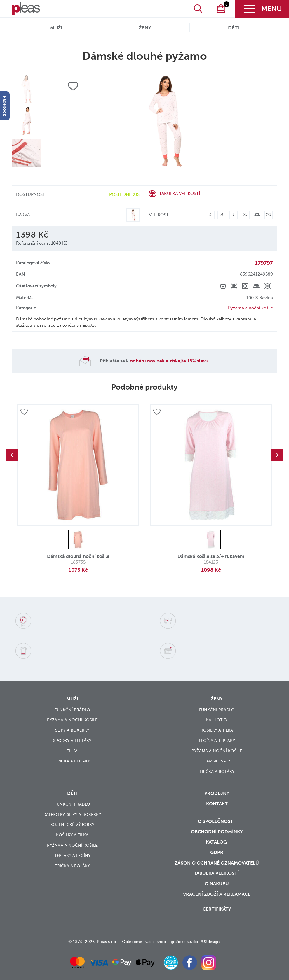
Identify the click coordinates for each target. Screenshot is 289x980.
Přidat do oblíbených (24, 412)
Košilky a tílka (217, 730)
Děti (234, 28)
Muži (56, 28)
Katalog (217, 842)
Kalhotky (217, 720)
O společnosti (217, 821)
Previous (12, 455)
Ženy (145, 28)
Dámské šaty (217, 761)
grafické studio (184, 942)
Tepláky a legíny (72, 856)
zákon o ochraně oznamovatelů (217, 863)
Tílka (72, 751)
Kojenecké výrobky (72, 825)
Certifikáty (217, 909)
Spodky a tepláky (72, 741)
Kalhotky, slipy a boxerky (72, 815)
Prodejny (217, 793)
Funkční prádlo (72, 710)
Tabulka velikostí (180, 194)
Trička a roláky (72, 761)
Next (277, 455)
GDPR (217, 852)
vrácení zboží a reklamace (217, 894)
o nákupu (217, 884)
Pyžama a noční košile (250, 308)
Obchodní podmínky (217, 832)
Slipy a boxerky (72, 730)
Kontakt (217, 804)
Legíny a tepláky (217, 741)
